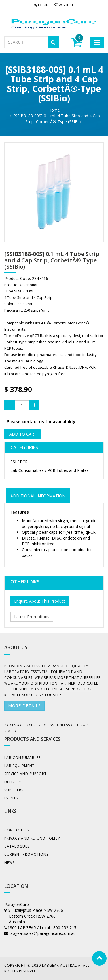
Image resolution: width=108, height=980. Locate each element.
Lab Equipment (19, 766)
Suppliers (14, 790)
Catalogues (17, 846)
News (10, 863)
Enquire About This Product (40, 601)
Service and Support (25, 774)
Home (54, 110)
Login (41, 5)
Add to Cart (23, 434)
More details (24, 706)
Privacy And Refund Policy (32, 838)
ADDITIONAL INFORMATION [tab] (38, 496)
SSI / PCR (19, 462)
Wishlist (64, 5)
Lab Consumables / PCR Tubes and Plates (50, 470)
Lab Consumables (22, 758)
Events (11, 798)
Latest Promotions (32, 617)
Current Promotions (26, 854)
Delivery (13, 782)
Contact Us (17, 830)
